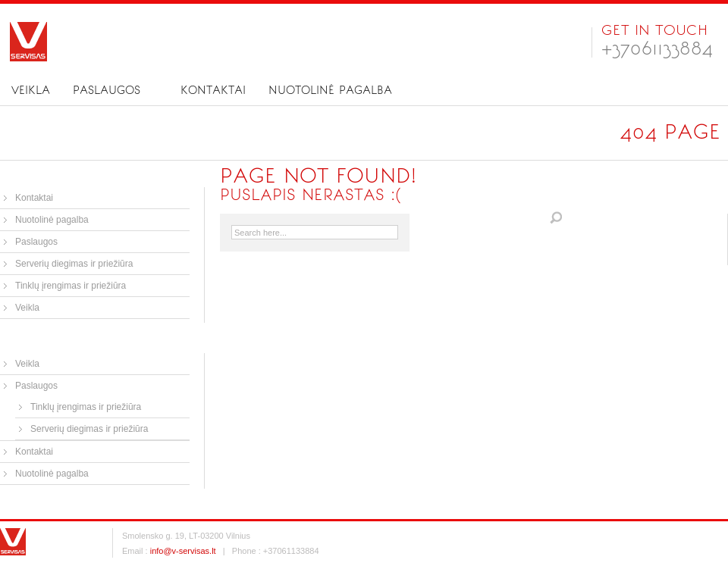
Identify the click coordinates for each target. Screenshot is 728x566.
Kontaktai (213, 90)
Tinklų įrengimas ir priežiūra (71, 286)
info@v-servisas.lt (183, 551)
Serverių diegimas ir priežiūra (74, 264)
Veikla (31, 90)
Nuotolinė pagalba (330, 90)
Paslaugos (107, 90)
